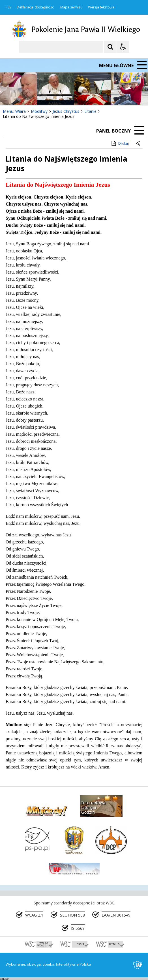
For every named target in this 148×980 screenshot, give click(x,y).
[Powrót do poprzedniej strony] (138, 144)
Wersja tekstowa (101, 7)
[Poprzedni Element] (27, 94)
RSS (8, 7)
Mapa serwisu (71, 7)
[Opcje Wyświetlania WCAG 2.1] (123, 47)
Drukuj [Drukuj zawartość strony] (120, 143)
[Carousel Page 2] (60, 94)
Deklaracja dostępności (36, 7)
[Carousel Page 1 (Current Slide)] (55, 94)
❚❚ (11, 94)
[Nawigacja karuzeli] (34, 94)
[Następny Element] (41, 94)
